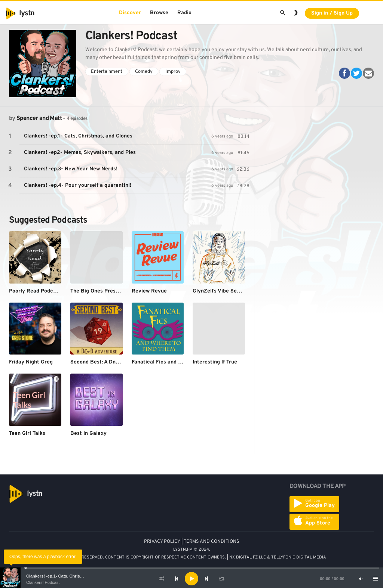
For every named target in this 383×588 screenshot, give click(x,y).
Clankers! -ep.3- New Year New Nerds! (71, 169)
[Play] (191, 579)
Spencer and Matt (39, 118)
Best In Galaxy (88, 434)
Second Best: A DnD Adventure (108, 362)
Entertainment (107, 72)
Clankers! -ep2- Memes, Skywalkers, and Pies (80, 153)
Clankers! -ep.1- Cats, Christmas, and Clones (70, 576)
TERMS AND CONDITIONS (212, 542)
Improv (173, 72)
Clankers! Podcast (43, 582)
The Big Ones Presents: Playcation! (114, 291)
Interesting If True (215, 362)
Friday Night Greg (31, 362)
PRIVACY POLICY (162, 542)
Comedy (144, 72)
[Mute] (361, 579)
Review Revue (149, 291)
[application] (191, 579)
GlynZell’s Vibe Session (221, 291)
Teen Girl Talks (27, 434)
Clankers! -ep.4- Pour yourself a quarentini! (78, 185)
